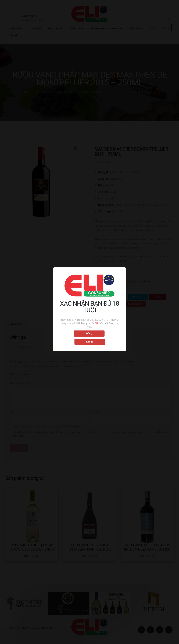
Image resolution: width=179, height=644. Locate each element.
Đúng (74, 337)
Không (105, 337)
